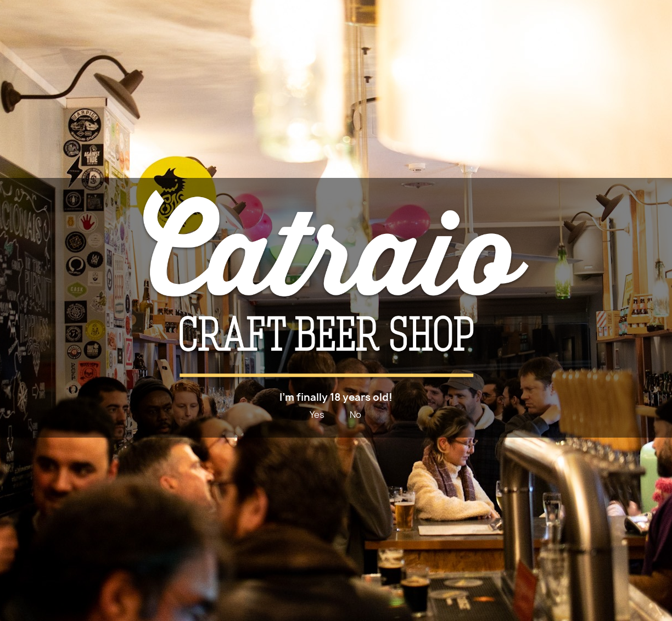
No (355, 415)
